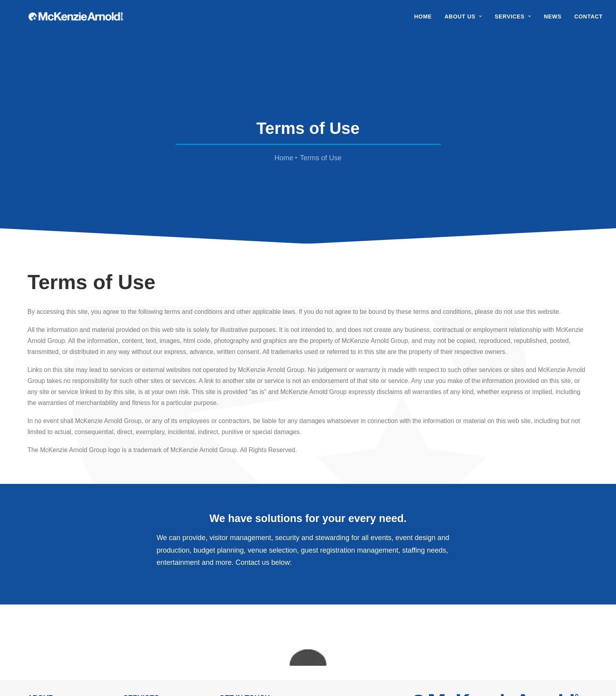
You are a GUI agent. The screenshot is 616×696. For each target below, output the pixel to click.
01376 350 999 (265, 638)
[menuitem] (426, 20)
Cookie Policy (221, 677)
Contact (588, 20)
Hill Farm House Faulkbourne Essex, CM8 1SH (243, 609)
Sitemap (269, 677)
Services (513, 20)
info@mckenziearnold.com (286, 649)
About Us (463, 20)
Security (135, 598)
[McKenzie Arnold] (94, 20)
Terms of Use (247, 677)
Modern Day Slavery (188, 677)
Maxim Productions (351, 677)
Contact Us (43, 631)
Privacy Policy (117, 677)
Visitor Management (151, 609)
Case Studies (142, 620)
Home (423, 20)
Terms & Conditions (150, 677)
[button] (414, 644)
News (553, 20)
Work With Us (47, 609)
